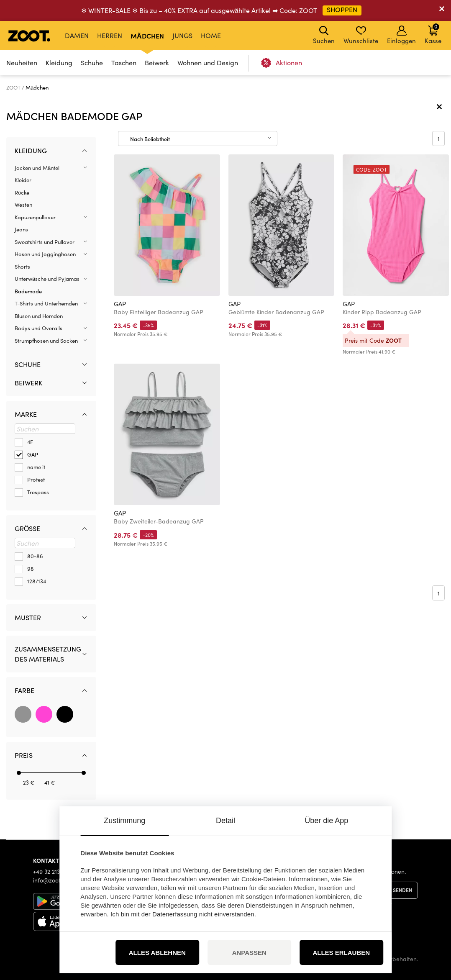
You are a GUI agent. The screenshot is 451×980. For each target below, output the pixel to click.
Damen (77, 35)
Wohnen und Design (208, 63)
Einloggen (401, 35)
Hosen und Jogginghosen (45, 254)
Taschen (124, 63)
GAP (120, 304)
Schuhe (92, 63)
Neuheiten (22, 63)
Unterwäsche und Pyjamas (47, 279)
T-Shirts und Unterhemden (46, 303)
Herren (110, 35)
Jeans (21, 229)
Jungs (182, 35)
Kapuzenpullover (35, 217)
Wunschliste (361, 35)
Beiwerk (157, 63)
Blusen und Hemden (39, 316)
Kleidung (59, 63)
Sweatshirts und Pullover (45, 242)
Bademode (28, 291)
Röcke (22, 192)
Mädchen (147, 36)
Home (211, 35)
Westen (23, 205)
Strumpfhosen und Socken (46, 341)
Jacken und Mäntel (37, 168)
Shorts (22, 267)
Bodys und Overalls (38, 328)
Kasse (433, 33)
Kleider (23, 180)
